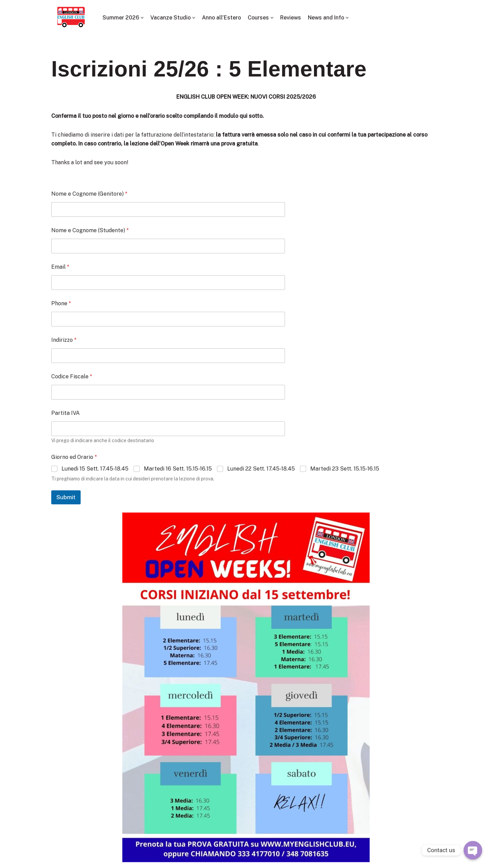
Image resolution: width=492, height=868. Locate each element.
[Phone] (168, 319)
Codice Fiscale (72, 376)
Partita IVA (65, 413)
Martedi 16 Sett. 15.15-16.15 (178, 469)
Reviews (291, 18)
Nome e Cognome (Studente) (90, 230)
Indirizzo (64, 340)
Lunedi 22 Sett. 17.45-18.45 (261, 469)
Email (60, 267)
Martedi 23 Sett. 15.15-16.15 (345, 469)
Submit (66, 498)
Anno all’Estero (221, 18)
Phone (61, 303)
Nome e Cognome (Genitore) (89, 194)
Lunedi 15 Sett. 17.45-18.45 (95, 469)
